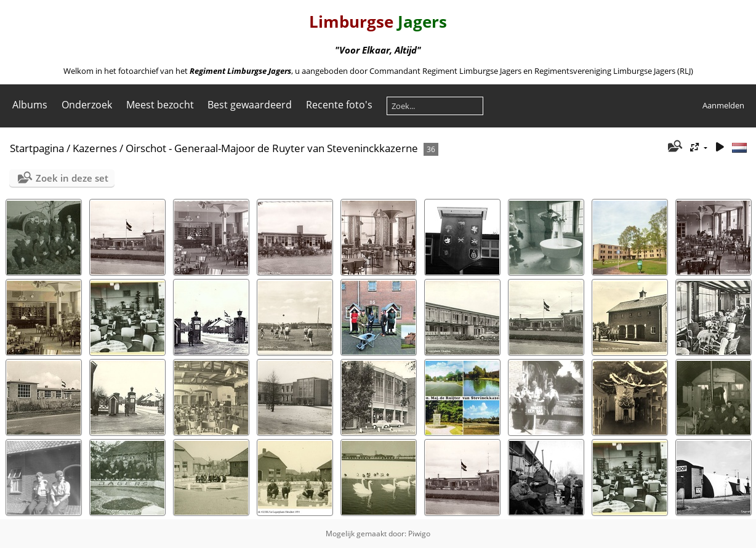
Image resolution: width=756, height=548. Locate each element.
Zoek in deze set (72, 178)
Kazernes (95, 148)
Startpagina (37, 148)
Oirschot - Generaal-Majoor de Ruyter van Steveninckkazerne (272, 148)
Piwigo (419, 534)
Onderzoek (87, 105)
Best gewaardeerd (250, 105)
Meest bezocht (160, 105)
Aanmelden (723, 105)
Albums (30, 105)
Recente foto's (339, 105)
